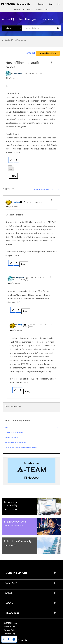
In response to (21, 280)
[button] (51, 62)
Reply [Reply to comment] (24, 264)
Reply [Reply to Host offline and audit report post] (13, 176)
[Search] (42, 28)
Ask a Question (48, 53)
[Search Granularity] (12, 28)
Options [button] (30, 53)
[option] (31, 470)
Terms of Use (10, 627)
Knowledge (19, 10)
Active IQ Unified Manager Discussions (17, 40)
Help (59, 4)
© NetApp (10, 623)
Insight (11, 169)
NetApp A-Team (42, 10)
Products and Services (14, 432)
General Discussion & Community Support (22, 447)
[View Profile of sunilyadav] (18, 73)
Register (42, 4)
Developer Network (13, 437)
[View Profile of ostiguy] (17, 202)
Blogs (30, 10)
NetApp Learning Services (15, 442)
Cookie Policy (10, 634)
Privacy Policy (10, 630)
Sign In (51, 4)
